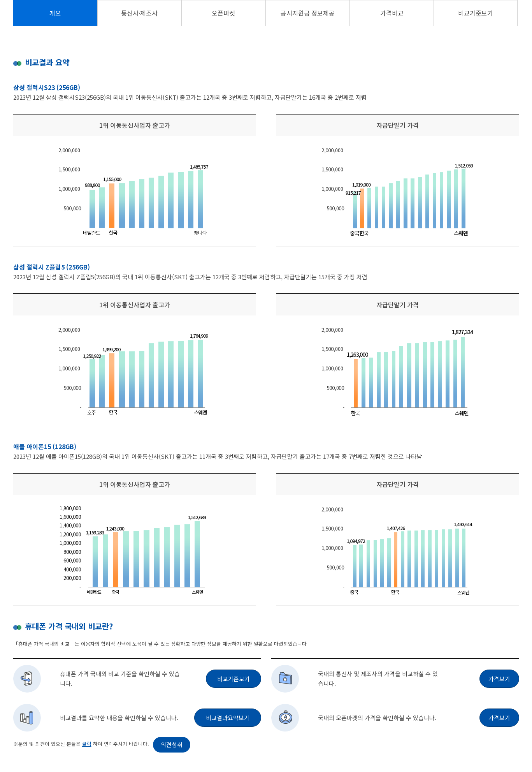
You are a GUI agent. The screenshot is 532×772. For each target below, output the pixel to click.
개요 (55, 13)
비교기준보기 (476, 13)
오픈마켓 (223, 13)
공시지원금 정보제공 (308, 13)
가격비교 (392, 13)
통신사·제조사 (139, 13)
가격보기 (499, 679)
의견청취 (172, 745)
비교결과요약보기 (228, 718)
